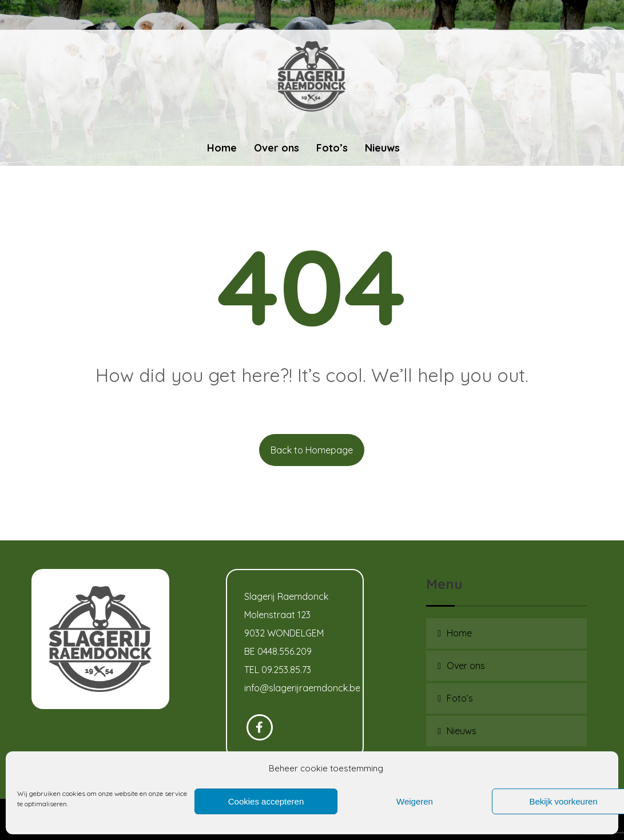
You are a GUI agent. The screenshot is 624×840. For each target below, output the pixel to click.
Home (459, 633)
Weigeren (415, 801)
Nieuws (462, 731)
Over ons (466, 666)
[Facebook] (260, 727)
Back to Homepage (312, 450)
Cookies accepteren (266, 801)
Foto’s (460, 698)
